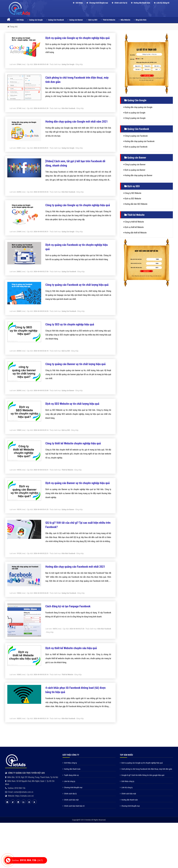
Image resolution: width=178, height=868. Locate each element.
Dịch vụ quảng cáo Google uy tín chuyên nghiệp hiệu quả (78, 38)
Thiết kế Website (108, 20)
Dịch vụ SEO (92, 20)
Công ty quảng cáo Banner (135, 164)
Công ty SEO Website (132, 193)
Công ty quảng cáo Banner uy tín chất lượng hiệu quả (76, 364)
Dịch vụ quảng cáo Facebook (136, 147)
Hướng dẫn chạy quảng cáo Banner (138, 175)
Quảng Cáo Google (68, 64)
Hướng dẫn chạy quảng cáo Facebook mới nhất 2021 (75, 567)
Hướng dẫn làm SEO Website (136, 204)
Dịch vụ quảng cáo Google (135, 113)
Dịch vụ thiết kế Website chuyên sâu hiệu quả (71, 648)
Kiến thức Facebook (68, 108)
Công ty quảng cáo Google (135, 118)
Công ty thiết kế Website (134, 222)
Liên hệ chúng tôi (161, 3)
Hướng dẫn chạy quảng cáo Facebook (139, 141)
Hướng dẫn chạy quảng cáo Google (138, 107)
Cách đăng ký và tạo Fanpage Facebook (68, 606)
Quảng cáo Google (35, 20)
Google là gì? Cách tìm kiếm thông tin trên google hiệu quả (142, 775)
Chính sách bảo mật (71, 800)
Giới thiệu (77, 3)
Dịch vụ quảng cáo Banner (134, 170)
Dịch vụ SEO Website (132, 199)
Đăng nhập (79, 64)
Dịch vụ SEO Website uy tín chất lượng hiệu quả (72, 404)
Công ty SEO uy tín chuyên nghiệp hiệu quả (70, 324)
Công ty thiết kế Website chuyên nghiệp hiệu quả (73, 443)
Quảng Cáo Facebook (55, 20)
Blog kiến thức (140, 20)
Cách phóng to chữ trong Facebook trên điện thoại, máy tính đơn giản (146, 769)
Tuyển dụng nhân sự (71, 775)
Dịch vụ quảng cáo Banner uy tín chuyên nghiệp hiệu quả (78, 483)
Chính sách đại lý (119, 3)
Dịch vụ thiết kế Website (134, 227)
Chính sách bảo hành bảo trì (74, 806)
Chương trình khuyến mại (97, 3)
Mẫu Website (124, 20)
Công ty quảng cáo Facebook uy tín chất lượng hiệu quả (77, 285)
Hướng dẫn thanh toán (140, 3)
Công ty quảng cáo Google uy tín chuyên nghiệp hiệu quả (78, 205)
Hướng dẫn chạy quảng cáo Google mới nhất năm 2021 (77, 122)
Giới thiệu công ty (70, 763)
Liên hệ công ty (69, 781)
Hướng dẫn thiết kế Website (135, 233)
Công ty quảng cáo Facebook (136, 136)
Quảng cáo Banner (75, 20)
